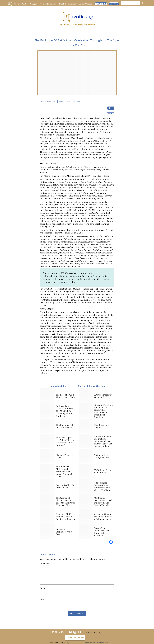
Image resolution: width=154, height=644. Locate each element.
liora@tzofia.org (93, 632)
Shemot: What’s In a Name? (66, 456)
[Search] (142, 3)
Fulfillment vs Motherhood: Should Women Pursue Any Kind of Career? (65, 471)
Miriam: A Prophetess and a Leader (64, 532)
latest (61, 102)
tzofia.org (64, 642)
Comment (45, 564)
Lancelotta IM (103, 642)
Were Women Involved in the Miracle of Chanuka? (101, 532)
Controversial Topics (48, 102)
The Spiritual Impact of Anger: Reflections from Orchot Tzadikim (102, 486)
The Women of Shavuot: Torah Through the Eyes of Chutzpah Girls (66, 501)
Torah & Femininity (73, 102)
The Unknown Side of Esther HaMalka (65, 426)
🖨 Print (111, 108)
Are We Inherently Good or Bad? (103, 396)
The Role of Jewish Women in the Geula (66, 396)
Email (43, 599)
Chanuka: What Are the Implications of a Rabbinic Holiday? (104, 517)
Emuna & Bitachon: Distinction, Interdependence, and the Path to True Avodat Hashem (104, 441)
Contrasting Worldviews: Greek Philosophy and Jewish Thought (103, 501)
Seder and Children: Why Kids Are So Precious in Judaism (65, 517)
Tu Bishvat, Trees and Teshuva (103, 471)
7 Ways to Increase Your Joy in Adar (103, 456)
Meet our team (75, 638)
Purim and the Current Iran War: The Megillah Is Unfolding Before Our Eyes (65, 411)
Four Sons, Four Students (102, 426)
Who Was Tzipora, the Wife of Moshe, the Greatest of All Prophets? (65, 441)
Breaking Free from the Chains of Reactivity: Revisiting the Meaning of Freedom (103, 411)
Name (43, 588)
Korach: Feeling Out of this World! (66, 486)
